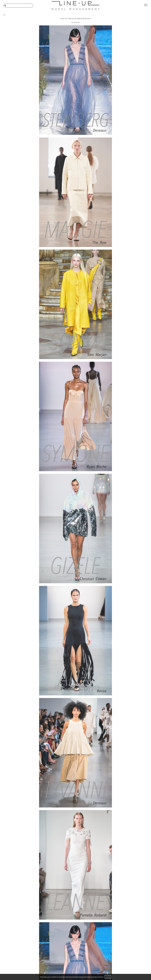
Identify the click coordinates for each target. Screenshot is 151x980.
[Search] (18, 6)
